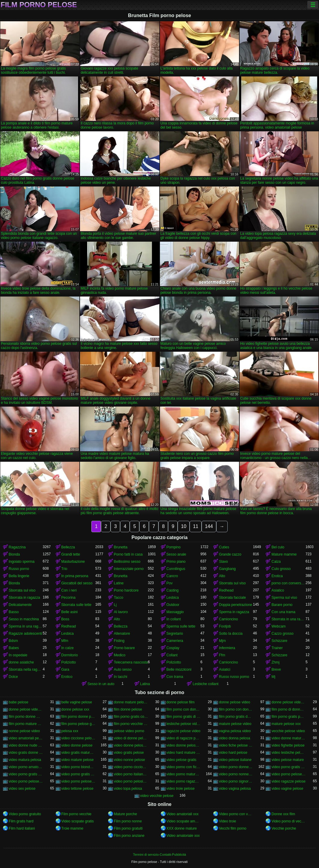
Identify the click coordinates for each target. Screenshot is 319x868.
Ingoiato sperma (22, 562)
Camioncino (228, 619)
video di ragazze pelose (183, 738)
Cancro (172, 576)
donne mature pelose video (131, 702)
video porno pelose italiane (26, 781)
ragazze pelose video (183, 731)
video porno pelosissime (131, 781)
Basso (14, 612)
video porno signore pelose (236, 781)
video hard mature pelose (183, 753)
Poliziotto (69, 662)
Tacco (118, 598)
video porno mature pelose (183, 774)
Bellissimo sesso (127, 562)
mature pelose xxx (286, 724)
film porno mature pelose (26, 724)
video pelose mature (288, 760)
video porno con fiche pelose (183, 767)
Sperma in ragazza (234, 612)
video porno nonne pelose (236, 774)
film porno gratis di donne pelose (183, 717)
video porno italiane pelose (131, 774)
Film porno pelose (39, 5)
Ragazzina (17, 547)
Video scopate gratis (78, 821)
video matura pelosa (25, 760)
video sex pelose (22, 789)
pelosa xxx (70, 731)
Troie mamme (72, 828)
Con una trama (283, 612)
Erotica (277, 576)
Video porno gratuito (25, 814)
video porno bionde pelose (78, 767)
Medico (120, 655)
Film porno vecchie (77, 814)
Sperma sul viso (284, 598)
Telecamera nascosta (131, 662)
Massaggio (175, 612)
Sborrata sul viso (232, 583)
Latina (145, 684)
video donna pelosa (235, 738)
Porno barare (124, 648)
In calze (68, 648)
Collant (172, 655)
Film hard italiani (22, 828)
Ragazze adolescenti (25, 634)
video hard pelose (233, 753)
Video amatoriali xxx (183, 814)
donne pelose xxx (75, 709)
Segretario (175, 634)
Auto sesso (123, 670)
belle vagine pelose (77, 702)
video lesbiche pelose (288, 753)
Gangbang (227, 569)
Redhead (226, 590)
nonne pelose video (24, 731)
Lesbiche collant (205, 684)
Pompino (174, 547)
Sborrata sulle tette (77, 605)
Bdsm (13, 641)
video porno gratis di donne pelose (288, 767)
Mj (273, 677)
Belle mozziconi (179, 670)
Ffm (222, 655)
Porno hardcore (126, 590)
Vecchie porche (284, 828)
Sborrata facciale (232, 598)
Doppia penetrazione (236, 605)
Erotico (67, 677)
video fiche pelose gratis (236, 745)
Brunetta (121, 547)
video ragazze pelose (288, 781)
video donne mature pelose (288, 738)
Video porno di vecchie (288, 821)
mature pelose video (235, 724)
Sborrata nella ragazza (26, 670)
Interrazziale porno (129, 569)
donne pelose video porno (26, 709)
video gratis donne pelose (26, 753)
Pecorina (68, 598)
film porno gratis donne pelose (236, 717)
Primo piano (176, 562)
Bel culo (278, 547)
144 (209, 526)
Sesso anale (176, 554)
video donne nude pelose (26, 745)
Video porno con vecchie (236, 814)
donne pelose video (235, 702)
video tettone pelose (77, 789)
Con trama (175, 677)
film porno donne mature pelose (26, 717)
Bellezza (68, 547)
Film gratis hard (21, 821)
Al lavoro (121, 612)
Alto (222, 576)
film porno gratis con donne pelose (131, 717)
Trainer (277, 648)
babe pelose (18, 702)
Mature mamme (284, 554)
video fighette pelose (288, 745)
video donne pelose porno (183, 745)
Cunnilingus (176, 569)
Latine (119, 583)
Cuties (224, 547)
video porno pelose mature (78, 781)
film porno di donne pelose (288, 709)
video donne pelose (77, 745)
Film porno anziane (129, 836)
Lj (115, 605)
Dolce (13, 677)
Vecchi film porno (233, 828)
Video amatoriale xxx (183, 836)
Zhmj (275, 662)
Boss (65, 619)
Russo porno (19, 569)
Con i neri (69, 590)
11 (196, 526)
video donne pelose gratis (131, 745)
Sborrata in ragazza (24, 598)
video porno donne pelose (236, 767)
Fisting (119, 641)
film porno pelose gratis (78, 724)
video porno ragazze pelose (183, 781)
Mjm (222, 641)
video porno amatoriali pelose (26, 767)
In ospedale (18, 655)
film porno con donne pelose (236, 709)
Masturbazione (73, 562)
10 (184, 526)
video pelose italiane (235, 760)
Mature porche (125, 814)
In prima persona (75, 576)
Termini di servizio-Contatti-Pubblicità (159, 855)
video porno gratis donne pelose (26, 774)
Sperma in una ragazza (26, 626)
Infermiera (227, 648)
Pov (170, 583)
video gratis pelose (129, 753)
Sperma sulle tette (181, 626)
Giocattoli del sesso (77, 583)
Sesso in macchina (24, 619)
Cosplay (173, 648)
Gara (65, 670)
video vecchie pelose (157, 796)
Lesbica (173, 598)
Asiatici (225, 670)
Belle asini (70, 612)
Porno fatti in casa (128, 554)
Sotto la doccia (231, 634)
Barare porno (282, 605)
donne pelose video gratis (288, 702)
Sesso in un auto (101, 684)
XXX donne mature (182, 828)
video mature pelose (78, 760)
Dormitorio (70, 655)
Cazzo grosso (282, 634)
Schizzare (279, 641)
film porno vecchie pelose (131, 724)
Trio (64, 569)
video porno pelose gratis (288, 774)
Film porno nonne (128, 821)
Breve (276, 670)
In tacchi (121, 677)
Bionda (14, 554)
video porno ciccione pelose (131, 767)
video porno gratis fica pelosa (78, 774)
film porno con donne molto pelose (183, 709)
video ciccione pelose (78, 738)
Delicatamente (20, 605)
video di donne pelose (131, 738)
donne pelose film (181, 702)
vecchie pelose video (288, 731)
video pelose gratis (182, 760)
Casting (173, 590)
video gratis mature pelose (78, 753)
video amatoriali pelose (26, 738)
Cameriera (175, 641)
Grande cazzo (230, 554)
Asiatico (278, 590)
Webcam (278, 626)
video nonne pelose (129, 760)
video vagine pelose (287, 789)
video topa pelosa (128, 789)
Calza (276, 562)
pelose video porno (129, 731)
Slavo (223, 562)
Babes (14, 648)
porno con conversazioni (288, 583)
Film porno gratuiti (128, 828)
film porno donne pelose (78, 717)
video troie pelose (181, 789)
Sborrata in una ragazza (288, 619)
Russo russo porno (234, 677)
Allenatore (122, 634)
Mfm (65, 641)
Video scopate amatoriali (183, 821)
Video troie (227, 821)
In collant (174, 619)
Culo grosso (281, 569)
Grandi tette (71, 554)
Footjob (225, 626)
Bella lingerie (19, 576)
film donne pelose (128, 709)
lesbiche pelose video (183, 724)
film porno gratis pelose (288, 717)
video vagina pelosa (235, 789)
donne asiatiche (21, 662)
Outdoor (173, 605)
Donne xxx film (283, 814)
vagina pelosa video (235, 731)
